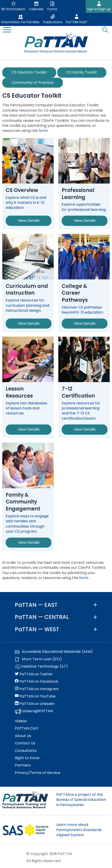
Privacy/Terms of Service (38, 773)
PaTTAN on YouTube (35, 696)
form (43, 131)
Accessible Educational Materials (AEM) (54, 652)
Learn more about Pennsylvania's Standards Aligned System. (79, 830)
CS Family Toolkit (82, 72)
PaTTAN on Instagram (37, 689)
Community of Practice (33, 83)
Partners (23, 765)
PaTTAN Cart (27, 728)
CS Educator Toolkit (29, 72)
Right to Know (27, 758)
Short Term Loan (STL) (38, 659)
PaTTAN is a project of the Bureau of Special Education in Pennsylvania (81, 800)
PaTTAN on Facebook (36, 682)
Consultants (26, 751)
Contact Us (25, 743)
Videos (21, 721)
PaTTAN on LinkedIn (35, 704)
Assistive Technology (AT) (41, 667)
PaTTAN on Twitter (34, 674)
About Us (23, 736)
